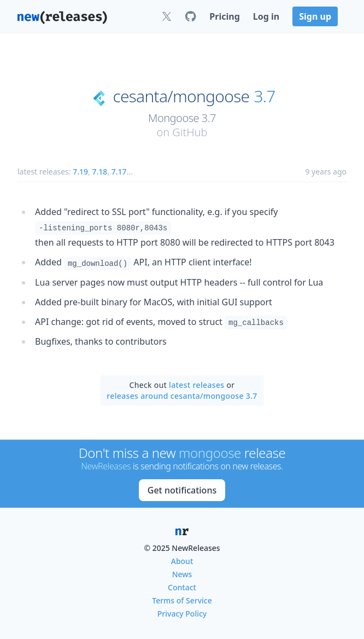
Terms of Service (182, 600)
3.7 (264, 96)
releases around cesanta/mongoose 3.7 (182, 396)
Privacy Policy (182, 614)
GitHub (190, 132)
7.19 (80, 172)
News (182, 574)
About (182, 561)
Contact (182, 587)
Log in (266, 16)
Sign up (315, 16)
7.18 (100, 172)
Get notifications (182, 490)
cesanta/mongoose (181, 96)
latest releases (196, 385)
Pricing (224, 16)
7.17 (119, 172)
